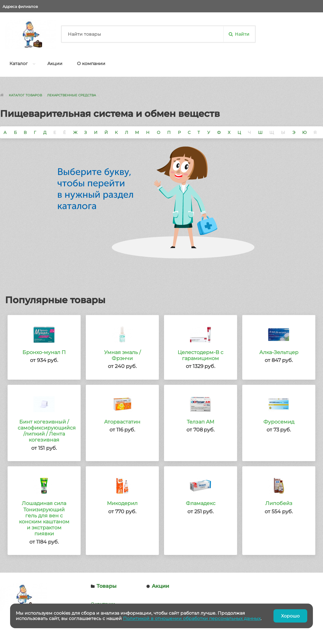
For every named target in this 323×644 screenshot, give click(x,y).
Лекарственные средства (71, 95)
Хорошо (290, 616)
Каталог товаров (25, 95)
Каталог (19, 63)
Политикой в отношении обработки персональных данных (192, 618)
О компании (91, 63)
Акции (55, 63)
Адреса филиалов (20, 6)
